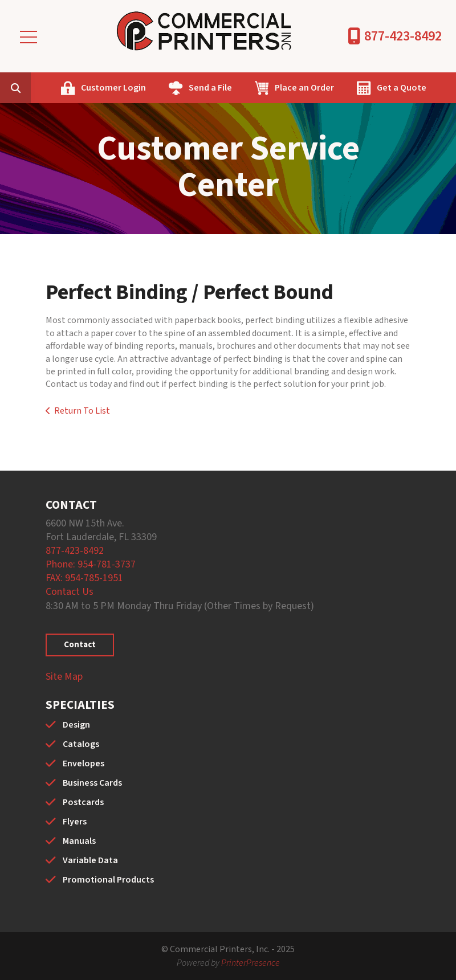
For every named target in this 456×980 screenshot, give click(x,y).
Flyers (75, 822)
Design (76, 725)
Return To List (82, 411)
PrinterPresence (251, 963)
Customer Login (113, 88)
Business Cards (92, 783)
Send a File (210, 88)
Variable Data (90, 860)
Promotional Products (108, 880)
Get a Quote (402, 88)
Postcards (83, 802)
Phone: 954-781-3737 (91, 564)
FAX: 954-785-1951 (84, 578)
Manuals (79, 841)
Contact (80, 645)
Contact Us (70, 592)
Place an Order (304, 88)
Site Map (64, 677)
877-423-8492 (403, 36)
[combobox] (33, 88)
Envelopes (84, 763)
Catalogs (81, 744)
